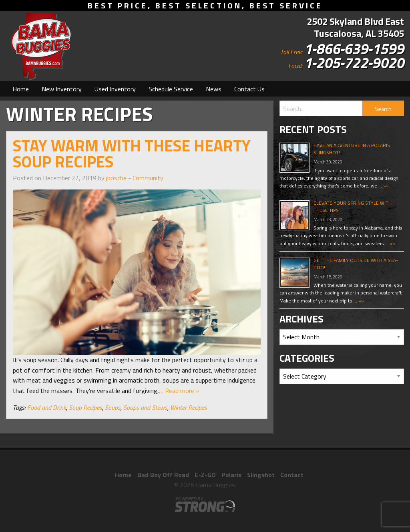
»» (385, 186)
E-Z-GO (205, 475)
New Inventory (62, 89)
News (214, 89)
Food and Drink (47, 407)
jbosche (116, 178)
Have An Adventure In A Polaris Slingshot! (352, 149)
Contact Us (249, 89)
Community (148, 178)
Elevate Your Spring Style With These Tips (353, 207)
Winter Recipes (189, 407)
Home (21, 89)
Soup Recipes (85, 407)
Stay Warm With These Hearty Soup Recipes (132, 154)
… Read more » (179, 391)
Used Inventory (115, 89)
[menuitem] (21, 89)
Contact (292, 475)
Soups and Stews (145, 407)
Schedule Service (171, 89)
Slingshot (261, 475)
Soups (113, 407)
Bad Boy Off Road (163, 475)
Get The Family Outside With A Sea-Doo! (356, 264)
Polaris (231, 475)
